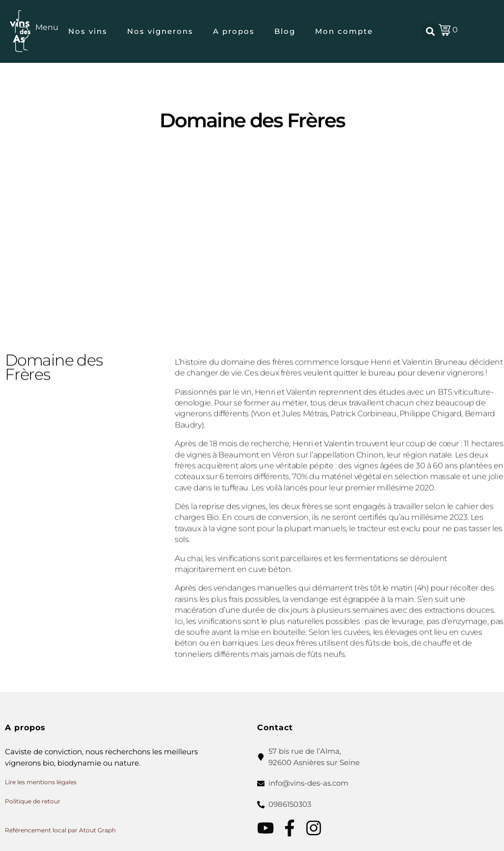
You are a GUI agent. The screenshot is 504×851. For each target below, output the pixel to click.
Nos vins (88, 31)
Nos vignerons (160, 31)
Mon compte (344, 31)
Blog (285, 31)
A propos (234, 31)
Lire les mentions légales (41, 782)
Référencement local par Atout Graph (60, 830)
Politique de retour (33, 801)
